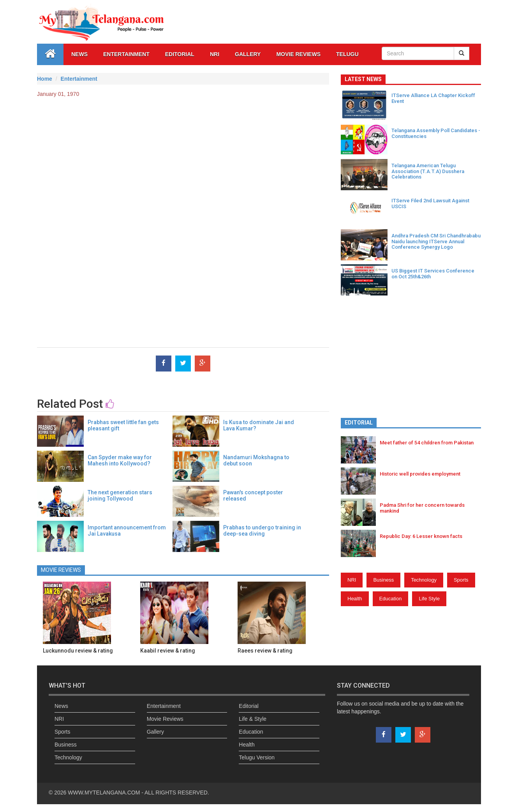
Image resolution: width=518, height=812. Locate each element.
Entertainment (126, 54)
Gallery (155, 732)
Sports (461, 580)
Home (45, 79)
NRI (215, 54)
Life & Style (253, 719)
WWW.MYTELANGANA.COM (105, 793)
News (79, 54)
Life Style (429, 599)
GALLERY (248, 54)
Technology (424, 580)
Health (355, 599)
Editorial (180, 54)
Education (391, 599)
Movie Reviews (298, 54)
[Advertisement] (183, 160)
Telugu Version (257, 757)
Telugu (347, 54)
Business (383, 580)
